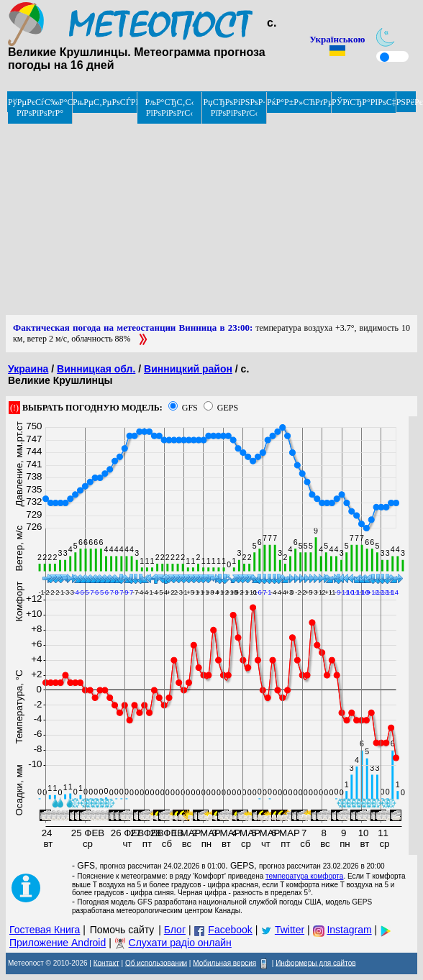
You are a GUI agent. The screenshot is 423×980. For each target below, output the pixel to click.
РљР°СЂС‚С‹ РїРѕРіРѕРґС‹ (170, 107)
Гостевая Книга (45, 930)
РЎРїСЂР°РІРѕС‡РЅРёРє (364, 102)
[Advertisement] (204, 214)
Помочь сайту (122, 930)
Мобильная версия (224, 962)
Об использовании (156, 962)
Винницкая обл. (96, 369)
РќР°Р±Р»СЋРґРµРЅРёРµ (299, 102)
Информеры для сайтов (315, 962)
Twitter (290, 930)
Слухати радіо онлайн (180, 943)
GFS (190, 408)
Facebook (230, 930)
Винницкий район (188, 369)
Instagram (349, 930)
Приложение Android (58, 943)
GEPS (228, 408)
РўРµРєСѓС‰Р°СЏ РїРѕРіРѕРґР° (40, 107)
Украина (28, 369)
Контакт (106, 962)
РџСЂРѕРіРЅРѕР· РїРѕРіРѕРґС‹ (235, 107)
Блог (175, 930)
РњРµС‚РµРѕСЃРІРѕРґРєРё (105, 102)
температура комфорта (304, 876)
